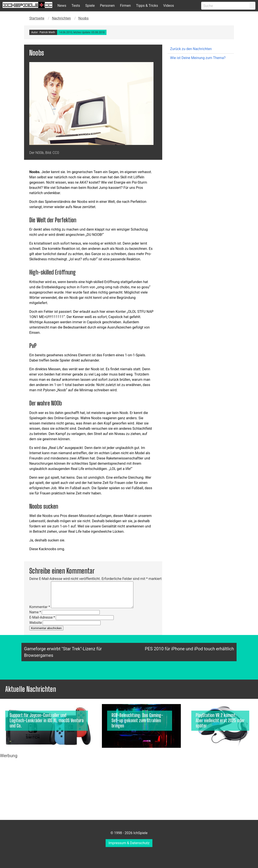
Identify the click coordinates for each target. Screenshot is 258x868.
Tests (76, 6)
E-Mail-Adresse (42, 617)
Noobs (83, 18)
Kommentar (40, 607)
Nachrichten (61, 18)
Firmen (126, 6)
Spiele (90, 6)
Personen (107, 6)
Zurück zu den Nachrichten (191, 49)
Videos (168, 6)
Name (35, 612)
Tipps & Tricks (147, 6)
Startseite (37, 18)
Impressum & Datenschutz (129, 843)
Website (36, 623)
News (62, 6)
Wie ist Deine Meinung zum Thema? (198, 58)
